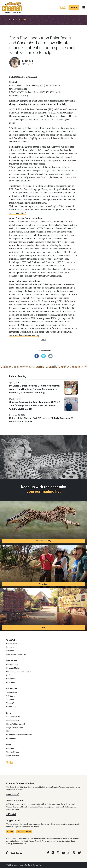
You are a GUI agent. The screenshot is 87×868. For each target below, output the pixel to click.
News (12, 20)
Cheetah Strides (13, 752)
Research (10, 647)
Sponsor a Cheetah (24, 832)
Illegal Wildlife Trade (14, 728)
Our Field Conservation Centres (19, 672)
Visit (44, 627)
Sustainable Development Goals (19, 735)
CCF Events (11, 696)
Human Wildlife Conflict (16, 724)
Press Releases (13, 756)
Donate (74, 7)
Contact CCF (11, 707)
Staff (8, 675)
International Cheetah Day (16, 654)
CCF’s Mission (12, 664)
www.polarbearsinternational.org (24, 335)
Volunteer (44, 584)
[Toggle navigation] (84, 7)
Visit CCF (10, 703)
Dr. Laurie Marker (13, 668)
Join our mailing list (44, 491)
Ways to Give (12, 692)
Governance (11, 679)
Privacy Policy (38, 865)
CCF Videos (11, 738)
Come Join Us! (13, 794)
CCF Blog (22, 20)
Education (10, 651)
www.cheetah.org (53, 276)
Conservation (12, 644)
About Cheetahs (13, 720)
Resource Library (44, 541)
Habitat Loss (11, 731)
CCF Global (11, 682)
